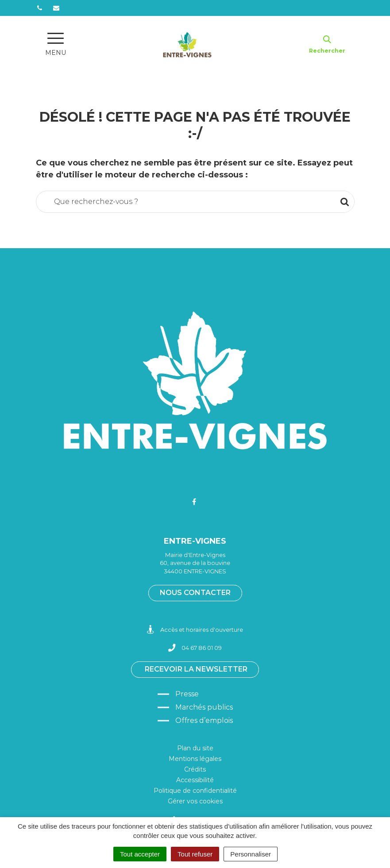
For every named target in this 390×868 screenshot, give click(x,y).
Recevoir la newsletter (196, 669)
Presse (187, 694)
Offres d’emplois (204, 720)
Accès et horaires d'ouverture (195, 630)
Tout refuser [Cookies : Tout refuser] (195, 854)
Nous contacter (195, 593)
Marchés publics (204, 707)
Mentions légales (195, 759)
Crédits (195, 769)
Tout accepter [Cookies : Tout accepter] (140, 854)
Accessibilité (195, 780)
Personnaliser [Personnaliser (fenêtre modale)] (251, 854)
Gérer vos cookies (195, 801)
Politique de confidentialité (195, 791)
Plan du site (195, 748)
